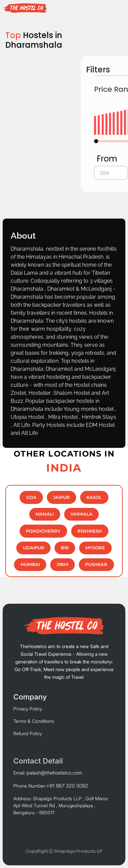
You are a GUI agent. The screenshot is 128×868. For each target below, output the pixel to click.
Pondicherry (43, 531)
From (107, 159)
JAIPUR (62, 497)
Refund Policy (28, 733)
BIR (65, 548)
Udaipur (34, 548)
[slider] (96, 141)
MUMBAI (30, 564)
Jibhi (63, 564)
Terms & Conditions (34, 721)
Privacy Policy (28, 709)
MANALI (45, 514)
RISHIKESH (90, 531)
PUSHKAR (96, 564)
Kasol (94, 497)
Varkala (81, 514)
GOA (31, 497)
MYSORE (95, 548)
